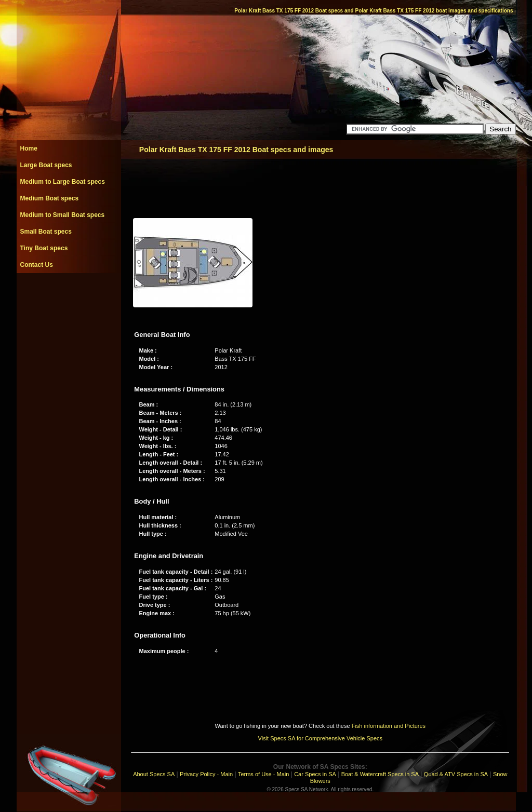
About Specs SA (154, 774)
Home (29, 148)
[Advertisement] (69, 296)
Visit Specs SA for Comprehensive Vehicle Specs (320, 738)
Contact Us (37, 265)
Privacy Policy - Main (206, 774)
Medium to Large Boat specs (63, 182)
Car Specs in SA (315, 774)
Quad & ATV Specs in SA (456, 774)
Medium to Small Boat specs (63, 215)
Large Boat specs (46, 165)
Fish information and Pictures (389, 726)
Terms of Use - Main (263, 774)
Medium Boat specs (50, 198)
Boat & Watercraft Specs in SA (380, 774)
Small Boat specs (46, 232)
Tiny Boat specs (44, 248)
